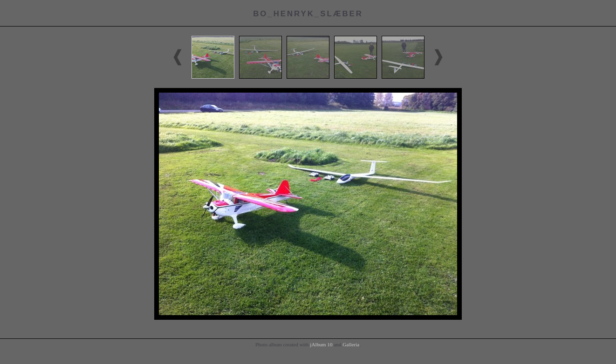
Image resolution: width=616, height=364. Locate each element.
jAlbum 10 (321, 344)
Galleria (351, 344)
